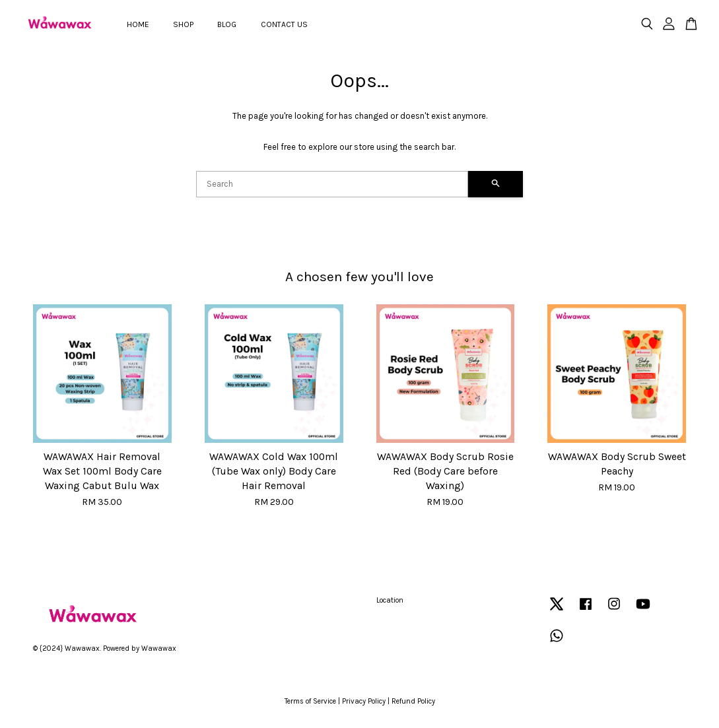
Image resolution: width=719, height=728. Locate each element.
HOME (138, 24)
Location (390, 600)
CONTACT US (284, 24)
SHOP (183, 24)
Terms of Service (310, 701)
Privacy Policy (364, 701)
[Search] (332, 184)
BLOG (227, 24)
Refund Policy (413, 701)
